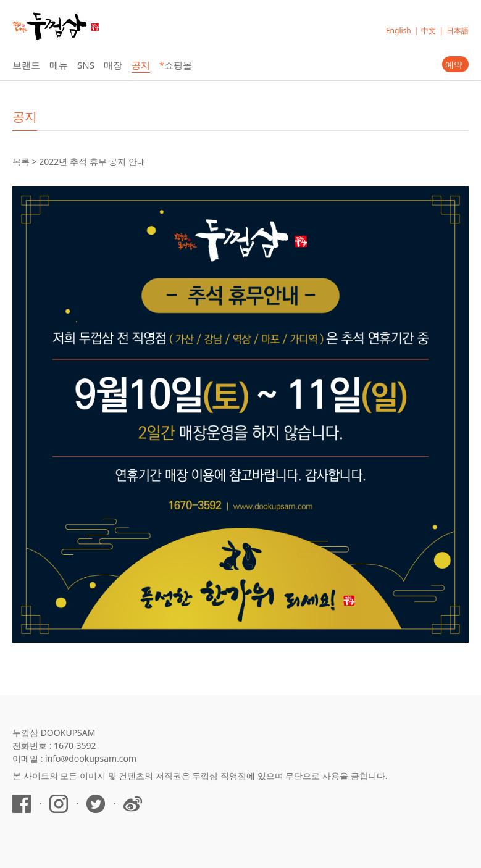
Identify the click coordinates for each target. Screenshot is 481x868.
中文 (429, 31)
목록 (21, 161)
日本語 (458, 31)
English (399, 31)
